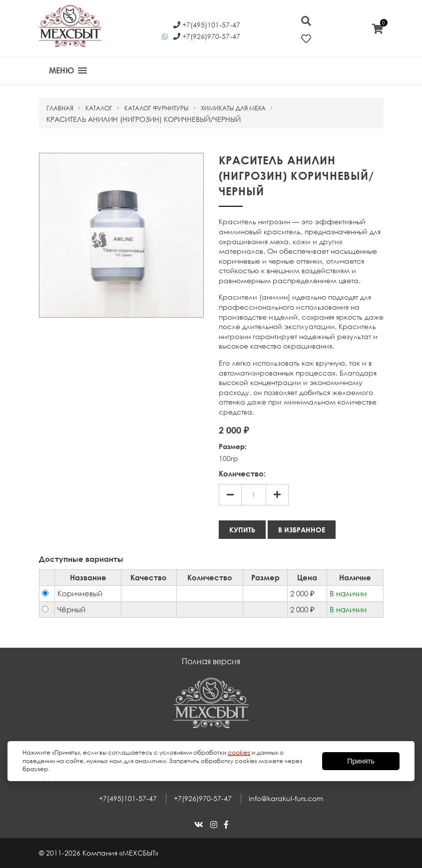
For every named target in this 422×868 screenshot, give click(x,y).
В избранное (302, 530)
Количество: (242, 473)
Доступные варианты (81, 559)
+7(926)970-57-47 (203, 798)
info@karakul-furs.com (286, 798)
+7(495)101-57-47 (128, 798)
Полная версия (211, 661)
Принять (361, 761)
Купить (242, 530)
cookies (239, 752)
